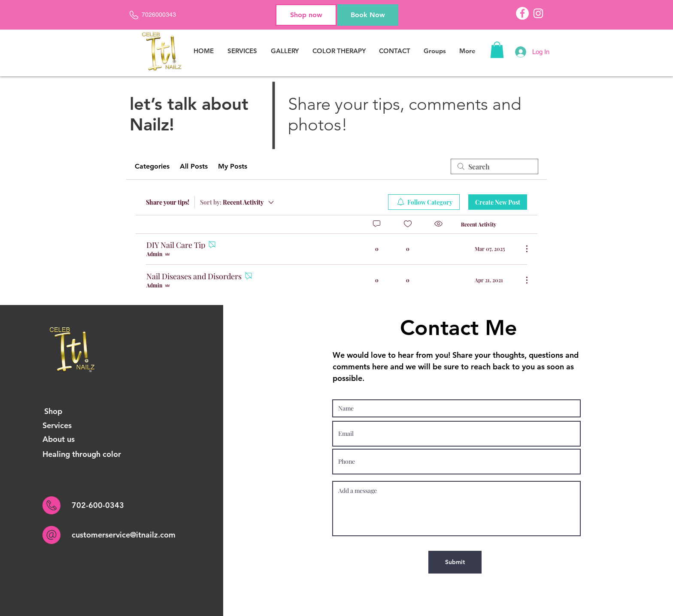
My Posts (233, 166)
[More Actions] (522, 249)
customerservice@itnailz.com (124, 535)
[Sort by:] (238, 202)
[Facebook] (522, 13)
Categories (152, 166)
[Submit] (455, 562)
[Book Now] (368, 15)
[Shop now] (306, 15)
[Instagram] (538, 13)
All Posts (194, 166)
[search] (494, 166)
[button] (497, 50)
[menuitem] (424, 202)
